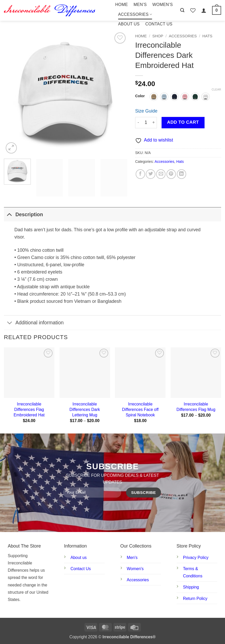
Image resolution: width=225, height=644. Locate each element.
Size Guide (146, 111)
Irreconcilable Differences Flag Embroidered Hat (29, 409)
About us (78, 558)
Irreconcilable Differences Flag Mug (196, 407)
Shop (158, 36)
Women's (135, 569)
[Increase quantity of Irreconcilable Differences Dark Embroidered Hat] (154, 123)
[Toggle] (9, 214)
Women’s (163, 5)
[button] (182, 10)
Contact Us (159, 24)
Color (140, 96)
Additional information (34, 323)
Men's (132, 558)
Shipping (191, 587)
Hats (208, 36)
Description (23, 214)
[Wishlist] (193, 10)
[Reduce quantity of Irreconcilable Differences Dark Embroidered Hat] (138, 123)
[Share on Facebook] (140, 174)
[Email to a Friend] (161, 174)
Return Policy (195, 598)
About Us (129, 24)
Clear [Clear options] (216, 89)
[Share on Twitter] (150, 174)
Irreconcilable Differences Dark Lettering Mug (85, 409)
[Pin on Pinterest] (171, 174)
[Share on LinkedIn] (182, 174)
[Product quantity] (146, 123)
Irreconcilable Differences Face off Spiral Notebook (140, 409)
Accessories (135, 14)
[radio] (154, 97)
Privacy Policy (196, 558)
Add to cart (183, 122)
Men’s (140, 5)
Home (122, 5)
